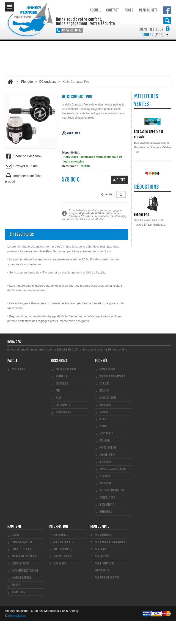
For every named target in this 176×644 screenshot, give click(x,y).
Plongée (27, 82)
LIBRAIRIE (104, 435)
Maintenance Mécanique (24, 579)
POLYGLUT (140, 231)
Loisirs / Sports (21, 587)
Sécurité (17, 608)
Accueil (95, 10)
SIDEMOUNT (105, 506)
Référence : (70, 166)
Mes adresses (102, 579)
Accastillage (19, 615)
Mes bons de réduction (107, 601)
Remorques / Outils (22, 565)
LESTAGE (103, 449)
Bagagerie (105, 464)
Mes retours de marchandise (110, 565)
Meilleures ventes (63, 572)
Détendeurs (48, 82)
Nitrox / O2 (105, 485)
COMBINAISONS (63, 435)
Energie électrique (22, 572)
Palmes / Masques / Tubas (113, 492)
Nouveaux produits (64, 565)
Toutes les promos (152, 334)
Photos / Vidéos (108, 471)
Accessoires (19, 392)
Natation (104, 414)
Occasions (59, 384)
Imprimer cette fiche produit (23, 178)
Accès (129, 10)
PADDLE (12, 384)
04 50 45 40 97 (72, 30)
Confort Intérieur (22, 601)
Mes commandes (103, 558)
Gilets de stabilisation (112, 513)
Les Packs (104, 407)
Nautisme (14, 549)
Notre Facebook (167, 10)
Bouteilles (61, 399)
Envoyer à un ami (22, 166)
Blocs (103, 442)
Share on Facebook (23, 156)
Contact (113, 10)
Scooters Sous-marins (112, 399)
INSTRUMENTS (63, 428)
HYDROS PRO (142, 303)
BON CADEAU (105, 428)
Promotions (60, 558)
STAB (58, 421)
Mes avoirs (101, 572)
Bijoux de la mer (108, 421)
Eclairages (105, 499)
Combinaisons (107, 521)
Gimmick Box (17, 639)
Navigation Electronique (25, 594)
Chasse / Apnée (107, 478)
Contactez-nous (63, 579)
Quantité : (108, 194)
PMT (58, 414)
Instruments (107, 528)
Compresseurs (107, 392)
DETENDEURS (62, 407)
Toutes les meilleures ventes (151, 259)
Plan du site (148, 10)
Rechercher (167, 21)
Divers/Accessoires (66, 392)
